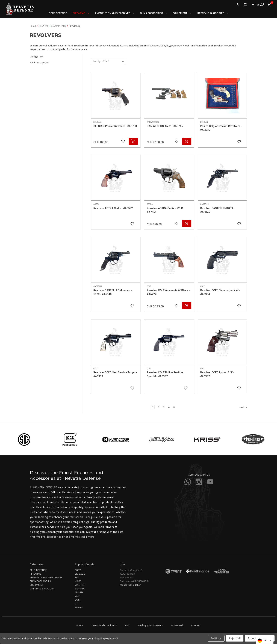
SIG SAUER (81, 574)
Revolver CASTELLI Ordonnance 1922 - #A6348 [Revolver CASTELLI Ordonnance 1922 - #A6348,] (113, 292)
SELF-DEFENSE (58, 13)
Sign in (254, 5)
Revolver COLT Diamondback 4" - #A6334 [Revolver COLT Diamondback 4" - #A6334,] (220, 292)
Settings (216, 638)
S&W (78, 570)
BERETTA (80, 589)
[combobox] (265, 641)
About (80, 625)
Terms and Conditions (104, 625)
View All (79, 607)
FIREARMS (81, 13)
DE (262, 641)
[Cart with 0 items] (269, 5)
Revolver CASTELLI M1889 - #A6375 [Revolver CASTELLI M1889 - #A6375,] (217, 210)
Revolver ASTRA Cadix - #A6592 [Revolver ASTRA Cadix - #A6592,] (113, 208)
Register (262, 5)
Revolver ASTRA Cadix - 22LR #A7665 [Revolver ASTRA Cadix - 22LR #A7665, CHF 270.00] (165, 210)
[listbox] (114, 61)
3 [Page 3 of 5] (164, 407)
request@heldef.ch (131, 585)
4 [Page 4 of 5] (169, 407)
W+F (77, 596)
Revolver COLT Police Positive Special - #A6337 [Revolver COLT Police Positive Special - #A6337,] (165, 374)
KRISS (78, 581)
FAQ (127, 625)
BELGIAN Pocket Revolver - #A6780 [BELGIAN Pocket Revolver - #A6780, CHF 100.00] (115, 126)
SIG (77, 578)
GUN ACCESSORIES (153, 13)
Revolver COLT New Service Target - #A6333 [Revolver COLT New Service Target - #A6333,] (115, 374)
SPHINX (79, 592)
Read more (88, 537)
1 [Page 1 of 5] (153, 407)
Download (177, 625)
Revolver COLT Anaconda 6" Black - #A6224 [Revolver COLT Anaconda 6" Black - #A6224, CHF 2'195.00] (168, 292)
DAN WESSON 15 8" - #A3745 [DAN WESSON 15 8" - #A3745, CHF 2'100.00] (165, 126)
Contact (196, 625)
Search (237, 5)
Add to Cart (133, 141)
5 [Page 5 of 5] (174, 407)
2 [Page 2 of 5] (158, 407)
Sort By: (97, 61)
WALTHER (80, 585)
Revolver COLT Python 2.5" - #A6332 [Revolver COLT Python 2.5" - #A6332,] (217, 374)
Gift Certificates (245, 5)
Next (243, 407)
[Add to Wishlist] (123, 141)
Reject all (235, 638)
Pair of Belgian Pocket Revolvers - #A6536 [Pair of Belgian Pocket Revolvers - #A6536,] (221, 128)
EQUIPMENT (182, 13)
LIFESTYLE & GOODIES (213, 13)
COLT (78, 600)
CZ (76, 603)
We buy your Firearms (150, 625)
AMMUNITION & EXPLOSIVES (115, 13)
